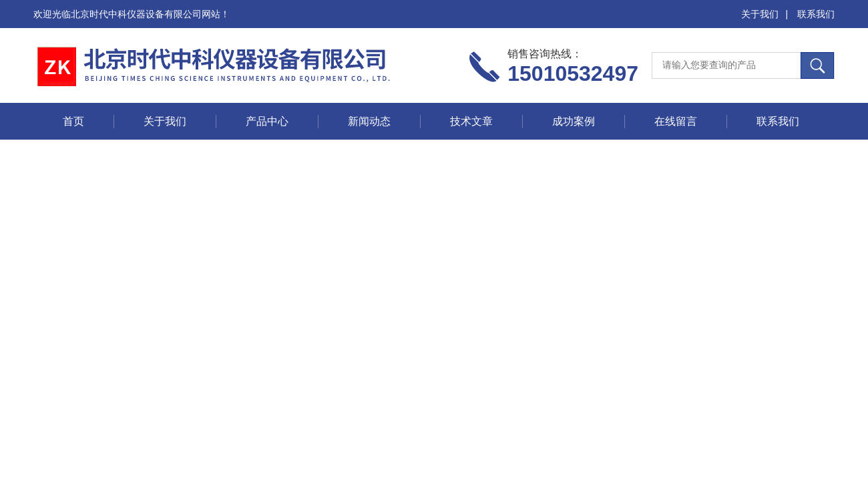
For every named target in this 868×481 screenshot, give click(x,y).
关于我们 (760, 14)
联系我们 (816, 14)
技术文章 (471, 121)
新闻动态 (369, 121)
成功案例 (574, 121)
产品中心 (267, 121)
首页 (73, 121)
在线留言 (676, 121)
